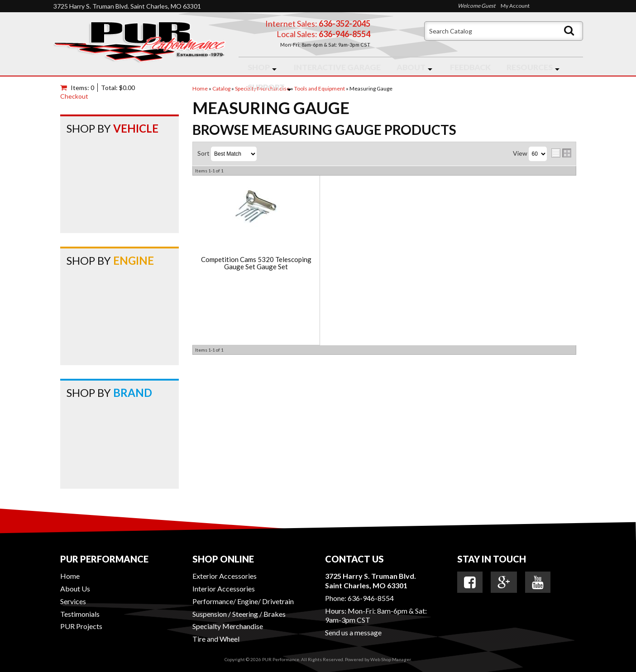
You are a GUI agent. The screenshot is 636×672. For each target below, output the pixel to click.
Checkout (74, 96)
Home (70, 576)
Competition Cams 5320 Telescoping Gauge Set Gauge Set (256, 263)
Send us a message (353, 632)
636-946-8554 (371, 598)
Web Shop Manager (390, 659)
